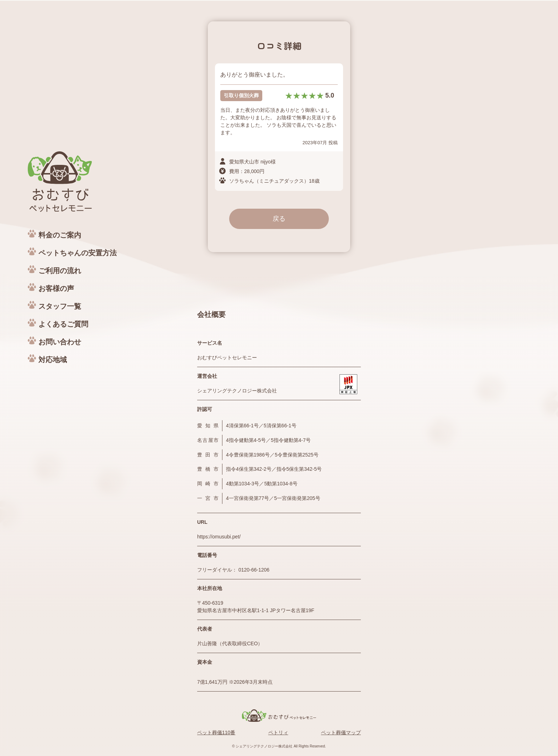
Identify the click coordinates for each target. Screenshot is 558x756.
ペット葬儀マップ (341, 732)
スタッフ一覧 (60, 306)
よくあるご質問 (63, 324)
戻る (279, 219)
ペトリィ (278, 732)
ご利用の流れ (60, 271)
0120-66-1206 (254, 570)
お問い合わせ (60, 342)
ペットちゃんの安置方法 (78, 253)
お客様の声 (56, 288)
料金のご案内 (60, 235)
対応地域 (53, 360)
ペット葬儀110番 (216, 732)
